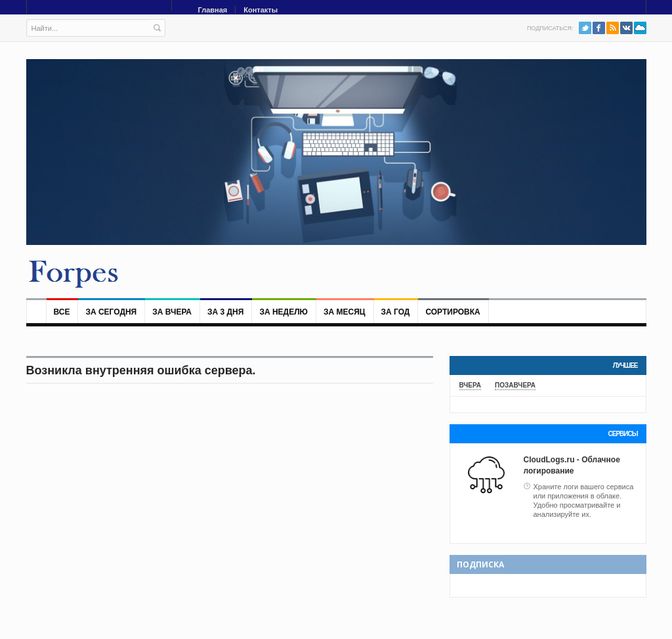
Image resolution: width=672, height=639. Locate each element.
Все (62, 312)
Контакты (261, 10)
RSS (613, 28)
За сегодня (111, 312)
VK (626, 28)
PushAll (640, 28)
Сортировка (452, 312)
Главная (213, 10)
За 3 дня (225, 312)
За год (396, 312)
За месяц (345, 312)
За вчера (172, 312)
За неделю (283, 312)
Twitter (585, 28)
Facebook (599, 28)
